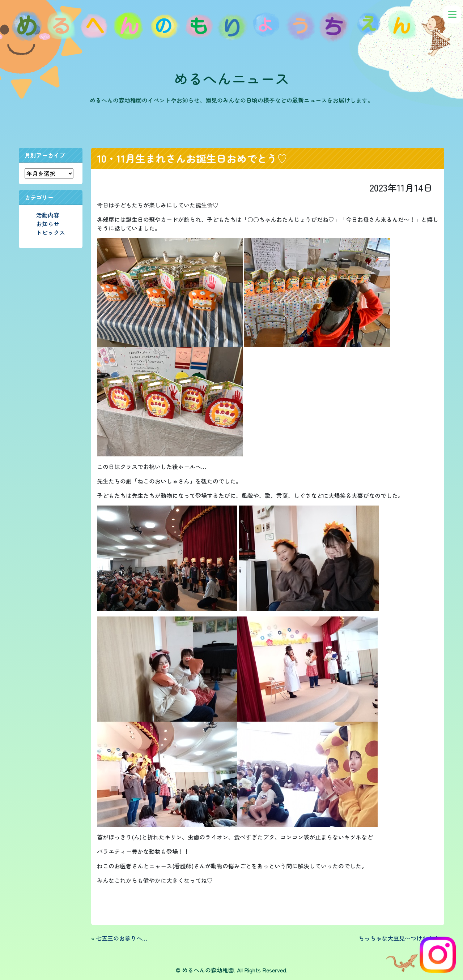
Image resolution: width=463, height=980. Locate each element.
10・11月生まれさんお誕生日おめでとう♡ (192, 158)
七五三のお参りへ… (122, 938)
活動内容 (48, 215)
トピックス (51, 232)
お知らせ (48, 224)
